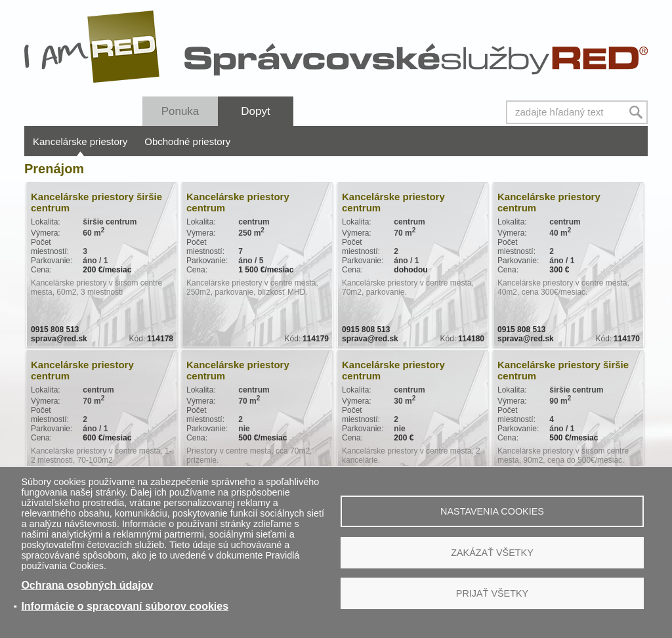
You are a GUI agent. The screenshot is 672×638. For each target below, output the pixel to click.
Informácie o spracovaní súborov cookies (125, 606)
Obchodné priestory (187, 141)
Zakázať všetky (492, 553)
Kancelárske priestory (80, 141)
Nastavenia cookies (492, 511)
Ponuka (180, 111)
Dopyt (255, 111)
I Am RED (93, 47)
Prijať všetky (492, 593)
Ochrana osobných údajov (87, 585)
